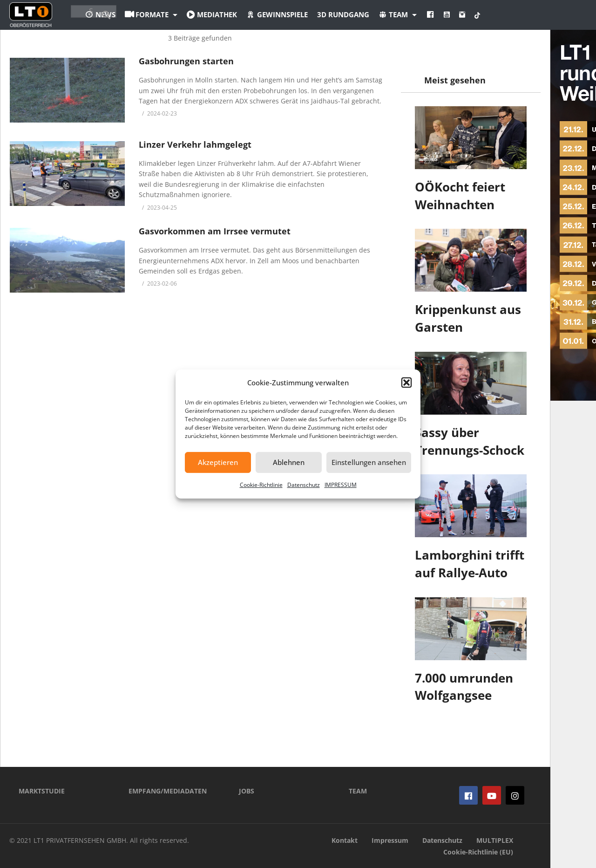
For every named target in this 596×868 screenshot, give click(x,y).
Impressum (390, 840)
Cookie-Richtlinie (261, 485)
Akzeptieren (218, 462)
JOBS (247, 791)
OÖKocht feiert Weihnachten (460, 196)
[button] (406, 383)
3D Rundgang (394, 14)
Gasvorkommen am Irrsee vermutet (215, 231)
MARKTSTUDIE (42, 791)
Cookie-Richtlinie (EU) (478, 852)
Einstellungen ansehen (369, 462)
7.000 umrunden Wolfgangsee (464, 687)
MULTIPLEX (495, 840)
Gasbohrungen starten (186, 61)
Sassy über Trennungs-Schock (470, 441)
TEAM (358, 791)
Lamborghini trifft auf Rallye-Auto (470, 564)
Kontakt (345, 840)
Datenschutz (304, 485)
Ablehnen (289, 462)
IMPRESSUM (341, 485)
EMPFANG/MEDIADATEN (168, 791)
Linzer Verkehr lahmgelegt (195, 144)
